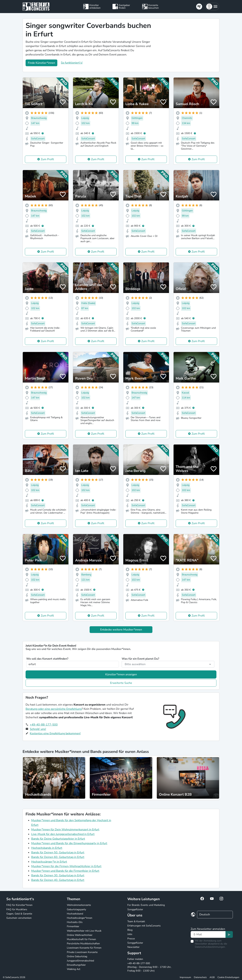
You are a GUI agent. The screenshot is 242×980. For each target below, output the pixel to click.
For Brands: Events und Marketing (146, 905)
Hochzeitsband (75, 914)
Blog (130, 930)
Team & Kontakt (136, 921)
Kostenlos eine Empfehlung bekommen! (55, 733)
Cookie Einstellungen (228, 977)
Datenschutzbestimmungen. (210, 947)
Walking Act (74, 969)
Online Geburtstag (77, 956)
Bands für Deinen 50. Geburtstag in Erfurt (58, 852)
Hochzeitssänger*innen (80, 918)
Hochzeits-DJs (75, 922)
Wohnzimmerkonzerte (79, 905)
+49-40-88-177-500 (44, 725)
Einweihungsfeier (76, 965)
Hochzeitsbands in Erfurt (47, 848)
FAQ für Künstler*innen (19, 905)
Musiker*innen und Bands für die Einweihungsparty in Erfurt (69, 843)
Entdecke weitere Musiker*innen (121, 630)
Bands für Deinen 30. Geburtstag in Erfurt (58, 875)
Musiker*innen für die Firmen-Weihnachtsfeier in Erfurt (66, 866)
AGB (212, 977)
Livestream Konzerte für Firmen (84, 948)
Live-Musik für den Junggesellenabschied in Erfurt (63, 834)
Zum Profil (47, 159)
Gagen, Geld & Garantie (19, 914)
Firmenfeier (73, 926)
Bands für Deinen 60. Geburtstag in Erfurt (58, 857)
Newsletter (133, 947)
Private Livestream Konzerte (82, 952)
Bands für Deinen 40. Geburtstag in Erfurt (58, 880)
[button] (212, 7)
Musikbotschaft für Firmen (81, 939)
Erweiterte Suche (121, 683)
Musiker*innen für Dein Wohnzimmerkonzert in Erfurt (65, 830)
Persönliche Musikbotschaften (83, 944)
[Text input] (208, 934)
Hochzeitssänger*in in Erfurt (49, 862)
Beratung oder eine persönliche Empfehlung (54, 709)
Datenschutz (200, 977)
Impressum (185, 977)
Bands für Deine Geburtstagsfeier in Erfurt (58, 839)
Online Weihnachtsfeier (80, 935)
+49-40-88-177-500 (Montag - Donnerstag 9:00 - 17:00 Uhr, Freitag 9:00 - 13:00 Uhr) (149, 967)
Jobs (130, 934)
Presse (131, 939)
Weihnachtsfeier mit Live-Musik (84, 931)
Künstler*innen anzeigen (121, 674)
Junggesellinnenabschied (80, 961)
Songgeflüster (135, 909)
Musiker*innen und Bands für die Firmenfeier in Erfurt (65, 871)
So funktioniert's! (72, 63)
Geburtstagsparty (76, 909)
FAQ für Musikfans (17, 909)
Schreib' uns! (38, 729)
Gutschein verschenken (19, 918)
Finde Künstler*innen (41, 63)
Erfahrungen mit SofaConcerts (144, 926)
